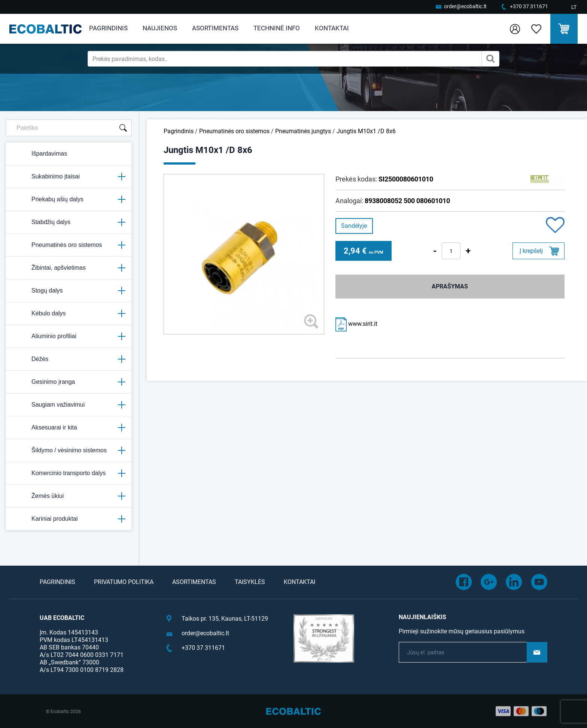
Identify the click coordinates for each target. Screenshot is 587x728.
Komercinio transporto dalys (69, 473)
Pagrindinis (108, 28)
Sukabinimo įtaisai (69, 177)
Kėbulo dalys (69, 313)
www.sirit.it (356, 324)
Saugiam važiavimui (69, 405)
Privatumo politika (124, 582)
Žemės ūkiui (69, 496)
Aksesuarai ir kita (69, 428)
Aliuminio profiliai (69, 336)
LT (574, 7)
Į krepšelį (531, 251)
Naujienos (160, 28)
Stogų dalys (69, 291)
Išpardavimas (39, 154)
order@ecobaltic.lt (465, 6)
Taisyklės (250, 582)
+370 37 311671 (529, 6)
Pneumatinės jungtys (303, 131)
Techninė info (277, 28)
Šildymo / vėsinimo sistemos (69, 450)
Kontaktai (332, 28)
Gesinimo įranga (69, 382)
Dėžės (69, 359)
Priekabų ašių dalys (69, 199)
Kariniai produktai (69, 519)
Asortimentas (215, 28)
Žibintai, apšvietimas (69, 268)
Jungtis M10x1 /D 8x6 (366, 131)
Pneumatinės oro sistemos (69, 245)
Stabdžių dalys (69, 222)
